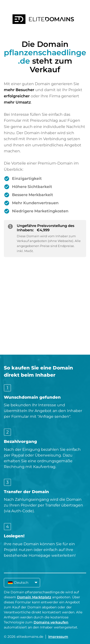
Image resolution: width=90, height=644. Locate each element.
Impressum (58, 637)
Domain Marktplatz (34, 597)
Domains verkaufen (51, 622)
